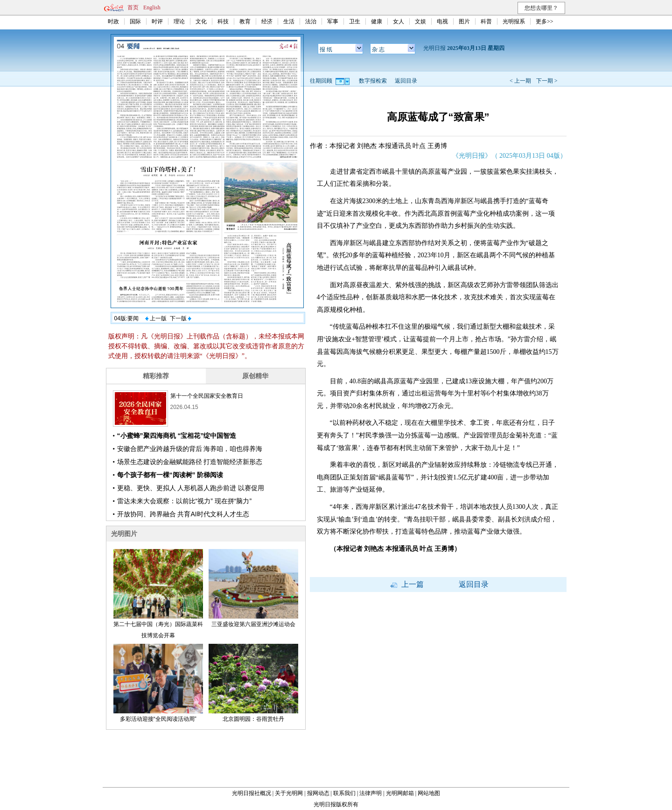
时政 (113, 21)
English (152, 7)
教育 (245, 21)
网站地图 (429, 793)
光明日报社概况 (252, 793)
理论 (179, 21)
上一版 (156, 318)
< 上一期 (520, 81)
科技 (223, 21)
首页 (133, 7)
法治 (311, 21)
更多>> (545, 21)
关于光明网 (289, 793)
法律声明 (371, 793)
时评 (157, 21)
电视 (442, 21)
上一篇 (407, 584)
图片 (464, 21)
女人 (399, 21)
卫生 (355, 21)
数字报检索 (373, 81)
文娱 (420, 21)
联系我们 (344, 793)
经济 (267, 21)
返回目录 (406, 81)
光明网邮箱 (400, 793)
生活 (289, 21)
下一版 (181, 318)
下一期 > (547, 81)
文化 (201, 21)
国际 (135, 21)
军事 (333, 21)
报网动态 (318, 793)
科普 (486, 21)
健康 (377, 21)
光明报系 (514, 21)
